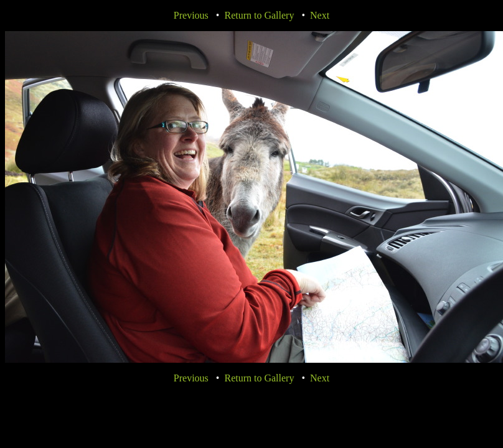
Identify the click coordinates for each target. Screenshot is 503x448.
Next (320, 15)
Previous (191, 15)
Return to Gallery (259, 15)
